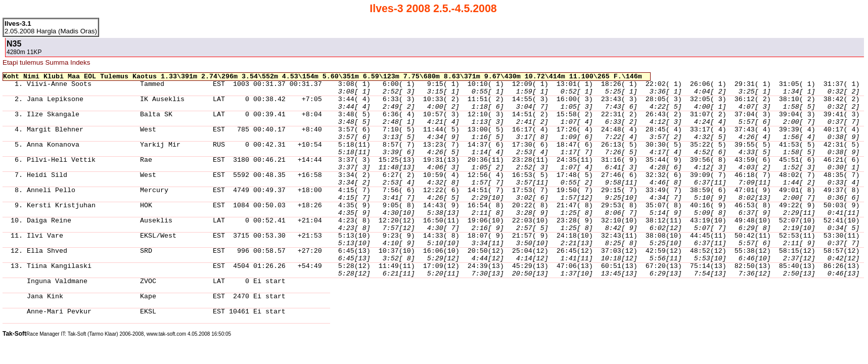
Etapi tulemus (23, 62)
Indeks (80, 62)
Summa (57, 62)
